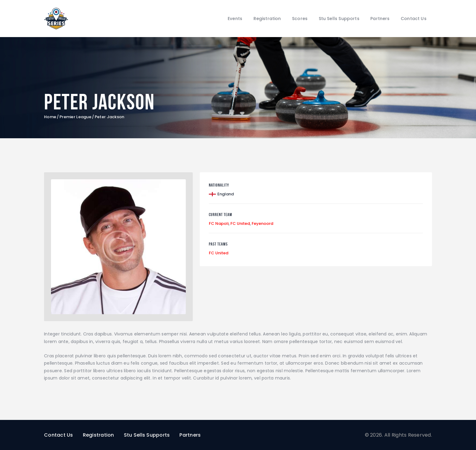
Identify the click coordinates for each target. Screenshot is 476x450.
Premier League (75, 117)
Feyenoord (262, 223)
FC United (240, 223)
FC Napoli (219, 223)
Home (50, 117)
